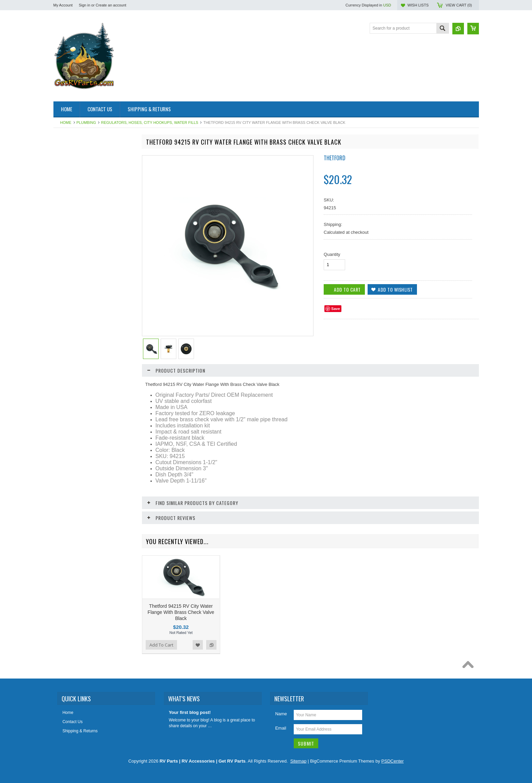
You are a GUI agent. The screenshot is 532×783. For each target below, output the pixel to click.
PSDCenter (392, 761)
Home (66, 123)
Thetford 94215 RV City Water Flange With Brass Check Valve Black (181, 612)
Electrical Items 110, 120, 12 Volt (87, 235)
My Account (63, 5)
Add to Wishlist (113, 600)
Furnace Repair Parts (77, 259)
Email (281, 728)
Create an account (111, 5)
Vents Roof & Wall (74, 431)
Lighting (64, 339)
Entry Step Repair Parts (79, 247)
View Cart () (459, 5)
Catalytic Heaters (73, 212)
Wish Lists (418, 5)
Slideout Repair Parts (76, 397)
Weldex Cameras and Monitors (85, 478)
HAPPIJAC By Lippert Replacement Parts (90, 285)
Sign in (84, 5)
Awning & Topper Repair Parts (84, 190)
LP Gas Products (73, 351)
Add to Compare (126, 600)
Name (281, 714)
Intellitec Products (73, 310)
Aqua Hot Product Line (78, 166)
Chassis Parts (70, 489)
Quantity (332, 254)
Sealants (65, 386)
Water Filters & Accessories (82, 443)
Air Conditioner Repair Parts (83, 155)
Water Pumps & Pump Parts (83, 466)
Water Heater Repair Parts (81, 455)
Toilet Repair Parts (74, 420)
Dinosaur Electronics (76, 224)
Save (336, 309)
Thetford (335, 158)
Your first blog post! (190, 712)
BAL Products (70, 201)
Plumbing (86, 123)
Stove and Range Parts (78, 408)
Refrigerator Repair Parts (80, 374)
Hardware (66, 299)
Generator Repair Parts (78, 270)
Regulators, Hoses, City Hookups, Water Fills (150, 123)
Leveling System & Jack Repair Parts (85, 325)
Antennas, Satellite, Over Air (83, 178)
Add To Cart (73, 600)
